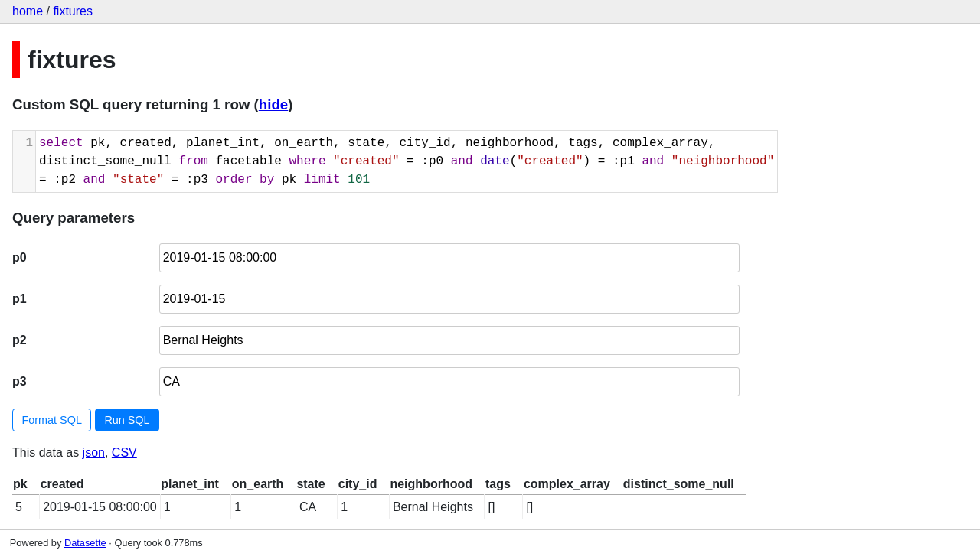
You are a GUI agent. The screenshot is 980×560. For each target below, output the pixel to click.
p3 (20, 381)
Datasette (85, 543)
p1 (20, 299)
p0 (20, 257)
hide (273, 104)
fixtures (73, 11)
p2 (20, 340)
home (28, 11)
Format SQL (52, 420)
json (94, 453)
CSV (124, 453)
